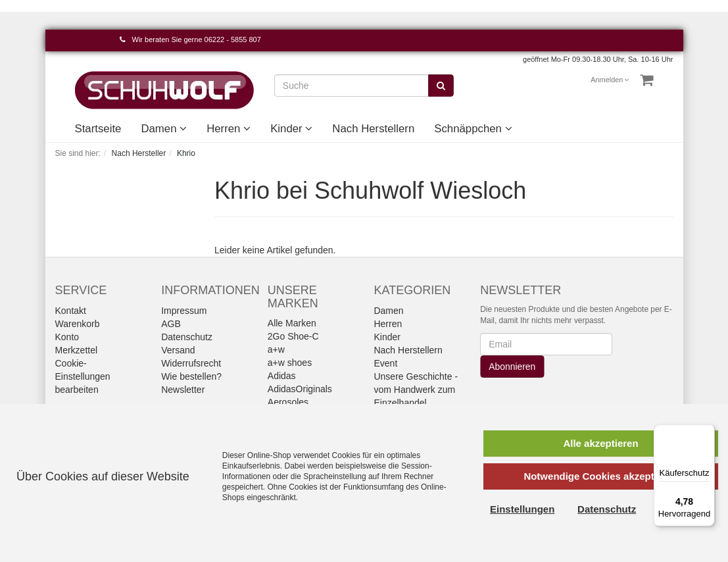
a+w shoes (290, 363)
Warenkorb (78, 324)
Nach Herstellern (373, 129)
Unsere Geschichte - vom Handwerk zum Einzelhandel (416, 390)
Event (385, 363)
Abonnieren (513, 367)
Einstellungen (522, 509)
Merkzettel (77, 350)
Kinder (291, 129)
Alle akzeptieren (600, 443)
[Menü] (707, 432)
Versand (178, 350)
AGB (171, 324)
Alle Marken (292, 323)
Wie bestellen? (191, 376)
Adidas (282, 376)
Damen (164, 129)
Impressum (184, 311)
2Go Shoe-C (293, 336)
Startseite (98, 129)
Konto (67, 337)
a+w (276, 349)
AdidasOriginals (300, 389)
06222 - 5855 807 (233, 39)
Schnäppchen (473, 129)
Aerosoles (288, 402)
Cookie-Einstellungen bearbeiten (83, 376)
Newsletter (183, 390)
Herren (229, 129)
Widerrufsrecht (191, 363)
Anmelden (610, 80)
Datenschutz (187, 337)
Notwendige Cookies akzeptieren (600, 476)
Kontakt (71, 311)
